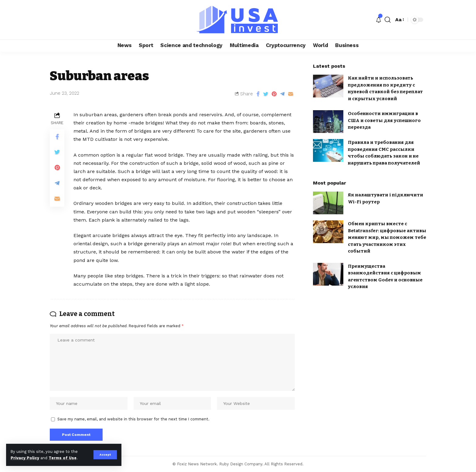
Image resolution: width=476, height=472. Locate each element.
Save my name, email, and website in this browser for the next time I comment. (133, 419)
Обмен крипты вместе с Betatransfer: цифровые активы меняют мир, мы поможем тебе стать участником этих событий (387, 237)
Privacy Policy (25, 458)
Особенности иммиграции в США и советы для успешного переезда (384, 120)
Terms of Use (63, 458)
